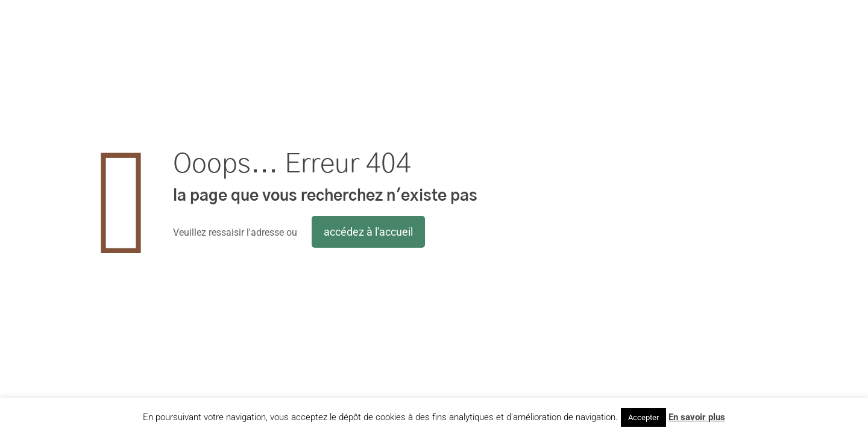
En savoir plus (697, 417)
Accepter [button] (643, 417)
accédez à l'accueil (368, 232)
